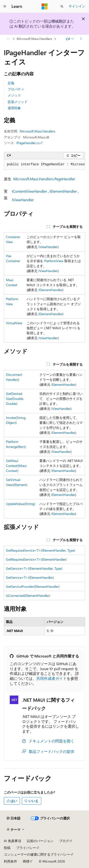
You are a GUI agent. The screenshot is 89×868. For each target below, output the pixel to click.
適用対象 (14, 108)
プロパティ (16, 89)
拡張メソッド (18, 102)
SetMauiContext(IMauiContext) (16, 466)
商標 (26, 861)
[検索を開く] (62, 6)
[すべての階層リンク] (8, 39)
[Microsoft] (45, 6)
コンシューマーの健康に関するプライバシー (37, 854)
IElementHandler (63, 191)
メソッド (14, 95)
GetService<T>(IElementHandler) (30, 577)
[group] (44, 165)
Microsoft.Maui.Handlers (34, 39)
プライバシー (26, 848)
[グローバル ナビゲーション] (5, 6)
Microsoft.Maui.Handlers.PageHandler (44, 179)
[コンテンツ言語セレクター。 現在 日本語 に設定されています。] (14, 818)
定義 (11, 83)
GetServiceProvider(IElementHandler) (33, 586)
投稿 (7, 848)
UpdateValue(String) (21, 504)
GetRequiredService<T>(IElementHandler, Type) (40, 550)
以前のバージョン (40, 841)
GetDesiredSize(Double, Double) (15, 399)
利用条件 (10, 861)
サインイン (77, 6)
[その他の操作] (81, 39)
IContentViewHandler (29, 191)
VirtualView (14, 323)
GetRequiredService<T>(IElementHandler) (36, 559)
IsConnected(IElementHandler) (28, 596)
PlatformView (54, 261)
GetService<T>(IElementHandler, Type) (34, 568)
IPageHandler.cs (28, 143)
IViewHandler (23, 200)
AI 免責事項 (12, 841)
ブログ (64, 841)
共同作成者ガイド (52, 678)
